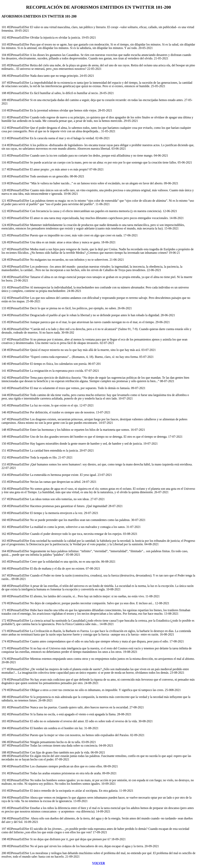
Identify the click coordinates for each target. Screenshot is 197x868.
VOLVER (99, 863)
